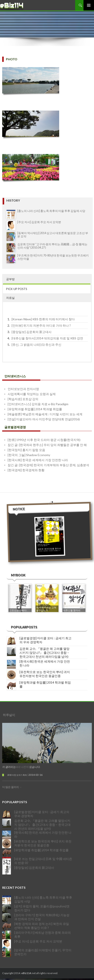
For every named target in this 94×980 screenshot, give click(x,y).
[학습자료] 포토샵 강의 (23, 399)
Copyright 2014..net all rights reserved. (30, 972)
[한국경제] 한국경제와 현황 (26, 470)
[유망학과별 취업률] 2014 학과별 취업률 (35, 409)
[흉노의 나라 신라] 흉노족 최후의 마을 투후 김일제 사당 (51, 211)
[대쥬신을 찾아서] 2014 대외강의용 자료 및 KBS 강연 (47, 338)
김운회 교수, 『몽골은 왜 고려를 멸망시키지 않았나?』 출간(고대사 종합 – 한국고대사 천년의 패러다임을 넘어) (44, 652)
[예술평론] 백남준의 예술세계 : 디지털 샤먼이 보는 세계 (45, 414)
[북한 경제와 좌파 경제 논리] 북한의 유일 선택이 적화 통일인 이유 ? (42, 924)
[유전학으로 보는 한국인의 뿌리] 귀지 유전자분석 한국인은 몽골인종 (45, 673)
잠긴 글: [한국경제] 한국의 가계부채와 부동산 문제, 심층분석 (48, 465)
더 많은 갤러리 (12, 786)
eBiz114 (12, 5)
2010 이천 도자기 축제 (17, 774)
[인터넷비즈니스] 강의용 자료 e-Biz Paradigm (38, 404)
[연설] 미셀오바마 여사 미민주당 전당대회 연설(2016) (44, 419)
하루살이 (9, 714)
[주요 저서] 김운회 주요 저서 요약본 (39, 222)
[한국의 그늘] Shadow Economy (29, 455)
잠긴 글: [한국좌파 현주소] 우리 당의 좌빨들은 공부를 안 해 (47, 445)
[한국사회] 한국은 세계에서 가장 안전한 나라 (38, 460)
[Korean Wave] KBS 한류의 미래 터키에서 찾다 (43, 319)
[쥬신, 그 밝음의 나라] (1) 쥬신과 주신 (36, 345)
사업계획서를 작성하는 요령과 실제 (32, 394)
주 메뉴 (89, 5)
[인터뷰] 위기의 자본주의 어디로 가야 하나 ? (41, 325)
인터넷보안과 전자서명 (23, 389)
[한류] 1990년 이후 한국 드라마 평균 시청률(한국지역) (44, 440)
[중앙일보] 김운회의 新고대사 (32, 332)
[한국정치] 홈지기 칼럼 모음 (26, 450)
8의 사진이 (22, 766)
